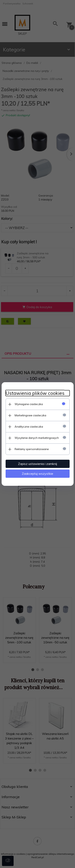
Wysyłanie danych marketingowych (37, 438)
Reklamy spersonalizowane (32, 449)
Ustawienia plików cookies (35, 393)
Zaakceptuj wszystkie (37, 474)
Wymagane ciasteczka (29, 404)
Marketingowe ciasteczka (30, 415)
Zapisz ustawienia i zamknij (37, 464)
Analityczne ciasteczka (29, 427)
